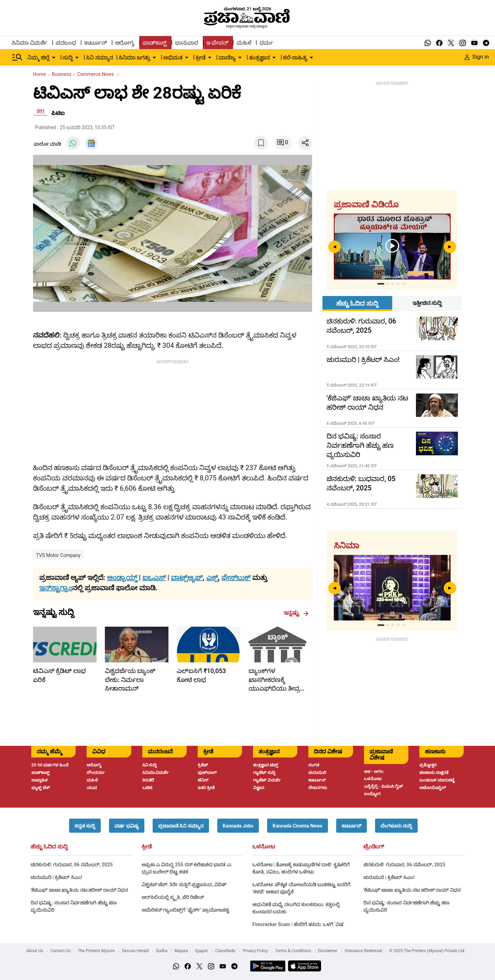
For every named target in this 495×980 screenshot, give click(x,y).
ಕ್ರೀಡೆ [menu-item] (201, 58)
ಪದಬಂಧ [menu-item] (66, 43)
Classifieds (225, 951)
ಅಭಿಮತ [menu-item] (173, 58)
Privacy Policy (255, 951)
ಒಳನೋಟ (264, 847)
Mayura (181, 951)
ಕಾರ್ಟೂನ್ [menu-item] (96, 43)
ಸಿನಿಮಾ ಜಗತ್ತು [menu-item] (134, 58)
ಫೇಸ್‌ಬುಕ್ (236, 578)
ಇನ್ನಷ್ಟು (296, 613)
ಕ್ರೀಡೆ (147, 847)
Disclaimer (328, 951)
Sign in (477, 57)
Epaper (202, 951)
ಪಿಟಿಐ (58, 113)
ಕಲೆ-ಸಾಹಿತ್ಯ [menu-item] (295, 58)
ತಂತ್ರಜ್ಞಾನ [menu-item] (259, 58)
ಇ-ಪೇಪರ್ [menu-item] (217, 43)
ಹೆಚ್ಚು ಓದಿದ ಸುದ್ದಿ (49, 847)
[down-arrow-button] (54, 58)
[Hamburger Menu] (18, 57)
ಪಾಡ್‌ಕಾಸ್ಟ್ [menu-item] (155, 43)
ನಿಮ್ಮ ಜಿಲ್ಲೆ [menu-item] (38, 58)
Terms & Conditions (293, 951)
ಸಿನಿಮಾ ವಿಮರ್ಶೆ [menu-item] (30, 43)
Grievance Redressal (364, 951)
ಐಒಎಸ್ (154, 578)
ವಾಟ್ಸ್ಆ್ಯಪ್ (187, 578)
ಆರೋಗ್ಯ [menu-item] (125, 43)
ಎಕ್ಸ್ (212, 578)
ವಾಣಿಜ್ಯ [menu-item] (227, 58)
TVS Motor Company (58, 555)
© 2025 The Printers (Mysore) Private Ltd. (427, 951)
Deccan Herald (135, 951)
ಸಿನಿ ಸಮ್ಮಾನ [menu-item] (100, 58)
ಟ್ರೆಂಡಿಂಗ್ (374, 847)
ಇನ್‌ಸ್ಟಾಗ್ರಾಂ (56, 588)
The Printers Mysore (96, 951)
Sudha (162, 951)
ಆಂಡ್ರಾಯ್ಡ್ (123, 578)
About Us (35, 951)
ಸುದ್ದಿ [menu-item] (68, 58)
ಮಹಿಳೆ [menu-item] (244, 43)
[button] (85, 826)
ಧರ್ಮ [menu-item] (266, 43)
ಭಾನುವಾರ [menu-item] (186, 43)
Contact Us (60, 951)
